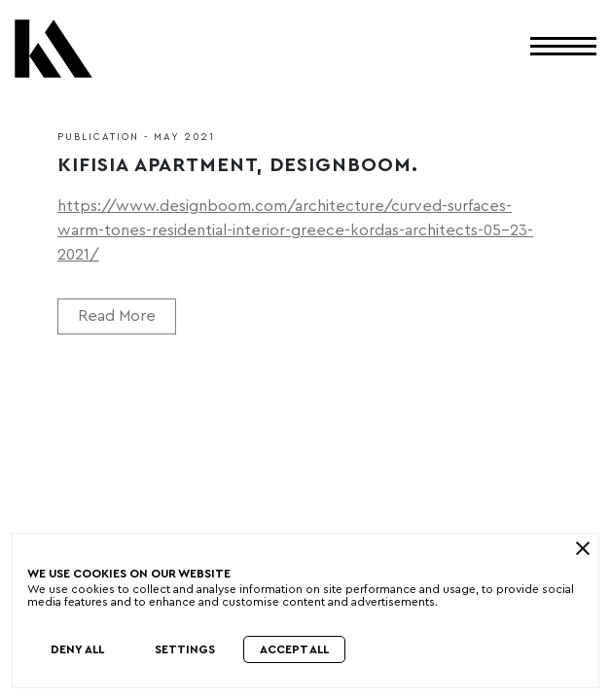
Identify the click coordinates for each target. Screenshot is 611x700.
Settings (185, 649)
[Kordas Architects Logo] (54, 56)
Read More (117, 316)
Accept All (294, 649)
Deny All (77, 649)
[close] (582, 548)
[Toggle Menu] (563, 45)
